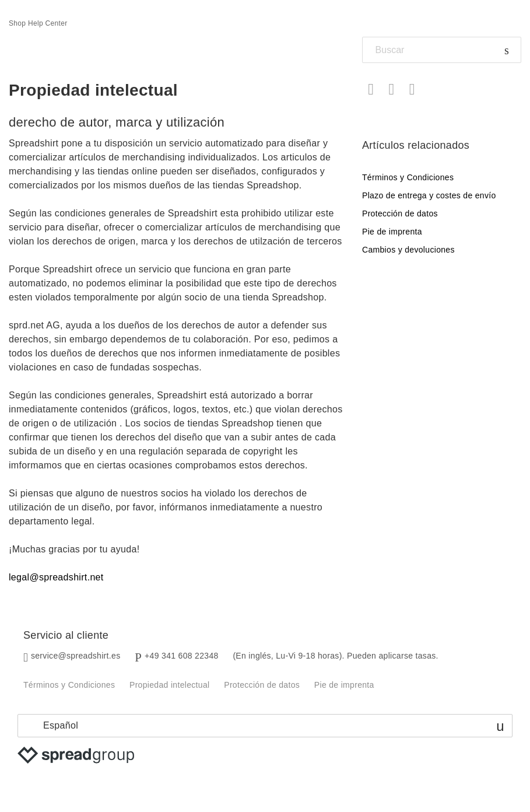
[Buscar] (442, 50)
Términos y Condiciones (408, 177)
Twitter (392, 90)
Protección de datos (400, 213)
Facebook (371, 90)
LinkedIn (412, 90)
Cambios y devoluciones (408, 250)
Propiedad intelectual (169, 685)
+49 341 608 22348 (182, 656)
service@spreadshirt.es (76, 656)
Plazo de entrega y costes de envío (429, 195)
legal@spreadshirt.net (56, 577)
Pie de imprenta (392, 232)
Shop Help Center (38, 23)
